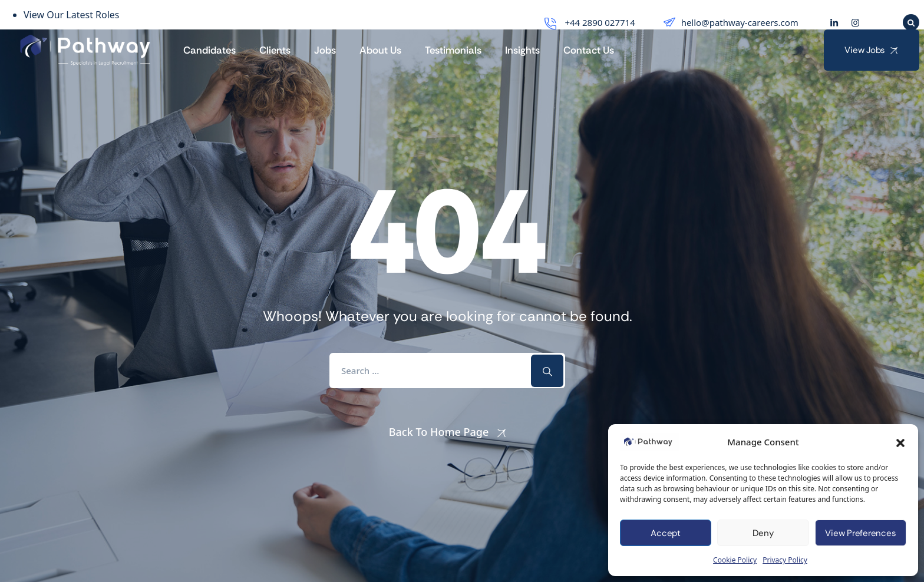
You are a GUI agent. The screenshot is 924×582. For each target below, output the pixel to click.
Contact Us (589, 50)
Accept (666, 533)
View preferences (860, 533)
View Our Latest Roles (72, 15)
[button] (900, 442)
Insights (522, 50)
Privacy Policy (785, 560)
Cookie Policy (735, 560)
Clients (275, 50)
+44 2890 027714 (588, 22)
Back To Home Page (439, 432)
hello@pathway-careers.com (730, 22)
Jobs (325, 50)
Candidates (209, 50)
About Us (380, 50)
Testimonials (453, 50)
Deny (763, 533)
